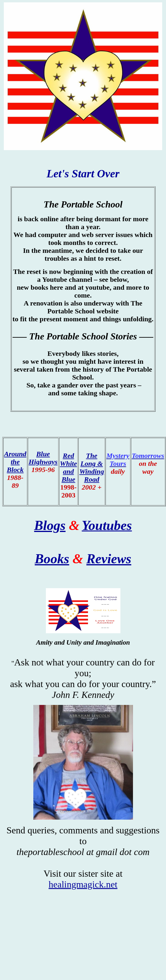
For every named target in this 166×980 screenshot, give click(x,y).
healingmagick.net (83, 884)
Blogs (50, 525)
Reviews (109, 559)
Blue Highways (43, 458)
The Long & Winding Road (91, 467)
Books (52, 559)
